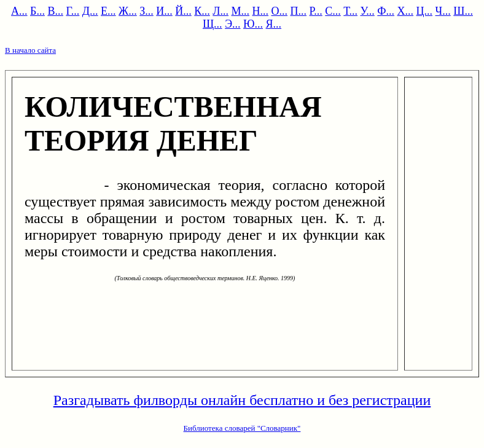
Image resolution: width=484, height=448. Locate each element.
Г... (72, 11)
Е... (108, 11)
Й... (183, 11)
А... (19, 11)
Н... (261, 11)
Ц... (425, 11)
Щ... (213, 24)
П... (299, 11)
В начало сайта (30, 50)
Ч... (443, 11)
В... (55, 11)
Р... (316, 11)
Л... (221, 11)
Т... (350, 11)
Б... (37, 11)
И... (164, 11)
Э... (232, 24)
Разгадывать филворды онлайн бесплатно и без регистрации (242, 400)
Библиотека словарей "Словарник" (242, 428)
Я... (274, 24)
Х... (406, 11)
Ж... (128, 11)
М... (241, 11)
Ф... (386, 11)
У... (368, 11)
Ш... (463, 11)
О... (280, 11)
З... (146, 11)
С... (333, 11)
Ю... (253, 24)
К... (202, 11)
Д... (90, 11)
